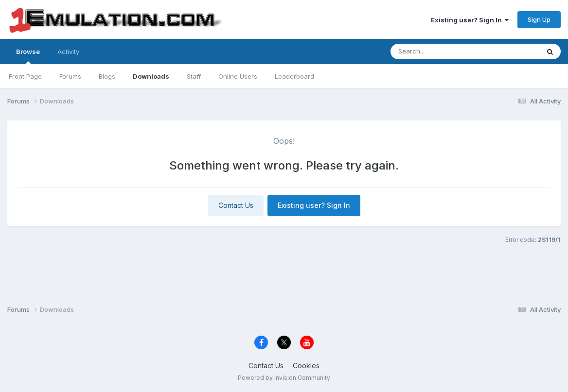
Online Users (238, 76)
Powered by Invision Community (284, 378)
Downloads (151, 76)
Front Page (25, 76)
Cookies (306, 366)
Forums (70, 76)
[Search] (449, 51)
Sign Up (539, 19)
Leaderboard (294, 76)
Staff (194, 76)
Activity (68, 51)
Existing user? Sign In (470, 20)
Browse (28, 56)
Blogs (107, 76)
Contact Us (236, 205)
